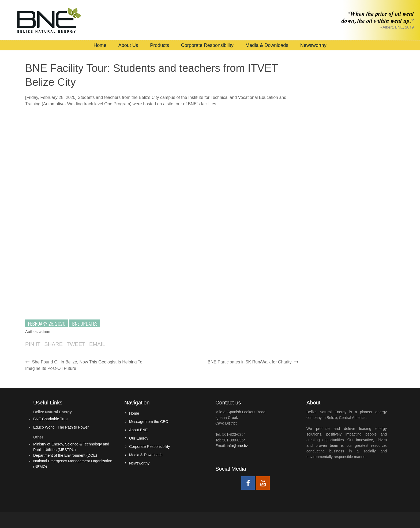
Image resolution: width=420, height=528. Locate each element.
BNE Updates (85, 323)
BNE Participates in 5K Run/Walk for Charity (253, 362)
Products (160, 45)
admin (45, 331)
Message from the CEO (149, 422)
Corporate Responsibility (207, 45)
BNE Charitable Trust (51, 419)
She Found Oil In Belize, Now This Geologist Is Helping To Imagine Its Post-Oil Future (84, 365)
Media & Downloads (267, 45)
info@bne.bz (237, 446)
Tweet (76, 344)
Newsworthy (313, 45)
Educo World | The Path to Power (61, 427)
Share (53, 344)
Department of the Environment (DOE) (65, 455)
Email (97, 344)
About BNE (138, 430)
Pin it (33, 344)
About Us (128, 45)
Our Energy (139, 438)
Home (100, 45)
